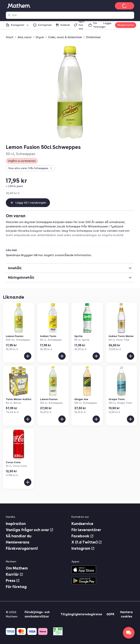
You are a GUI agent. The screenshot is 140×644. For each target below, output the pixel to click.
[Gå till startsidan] (19, 6)
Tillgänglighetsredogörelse (81, 614)
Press (13, 581)
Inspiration (16, 524)
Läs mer (11, 250)
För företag (16, 587)
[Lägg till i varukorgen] (28, 356)
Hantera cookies (126, 614)
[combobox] (72, 15)
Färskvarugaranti (22, 548)
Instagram (83, 548)
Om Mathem (17, 568)
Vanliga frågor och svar (30, 530)
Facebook (83, 536)
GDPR (110, 614)
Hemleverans (18, 542)
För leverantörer (86, 530)
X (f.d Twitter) (87, 542)
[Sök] (9, 15)
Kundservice (82, 524)
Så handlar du (19, 536)
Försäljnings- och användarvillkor (37, 614)
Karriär (14, 574)
